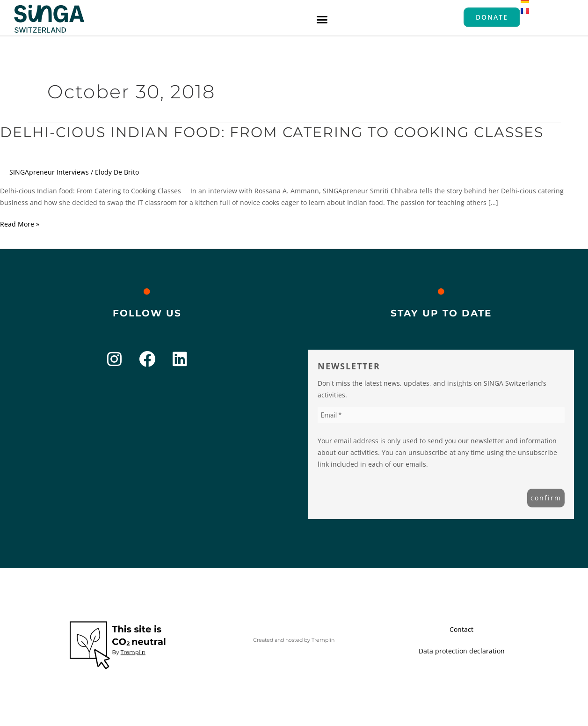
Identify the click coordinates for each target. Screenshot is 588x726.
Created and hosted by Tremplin (294, 640)
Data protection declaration (462, 651)
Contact (461, 629)
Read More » (20, 223)
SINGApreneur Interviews (49, 172)
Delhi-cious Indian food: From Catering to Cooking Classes (272, 132)
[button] (322, 19)
